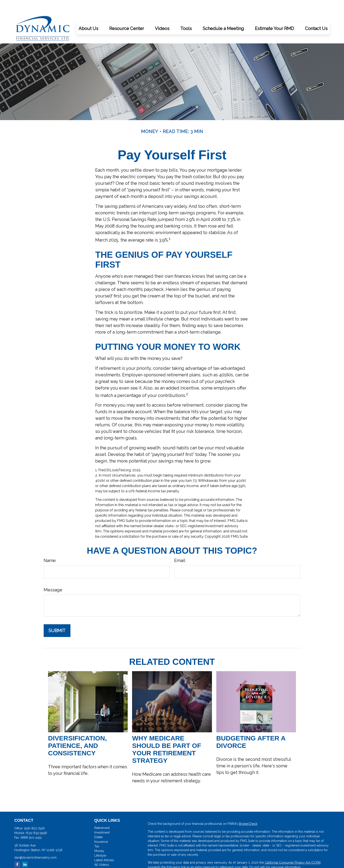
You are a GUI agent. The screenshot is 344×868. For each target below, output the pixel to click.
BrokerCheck (248, 811)
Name (50, 547)
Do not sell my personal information (275, 854)
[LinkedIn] (25, 851)
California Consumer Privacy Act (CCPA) (293, 849)
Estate (99, 824)
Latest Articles (104, 847)
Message (53, 577)
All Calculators (105, 856)
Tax (97, 833)
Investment (102, 819)
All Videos (102, 852)
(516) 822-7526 (34, 815)
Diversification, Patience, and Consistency (77, 732)
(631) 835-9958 (36, 820)
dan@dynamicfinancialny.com (35, 844)
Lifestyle (100, 842)
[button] (88, 15)
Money (99, 838)
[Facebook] (17, 851)
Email (180, 547)
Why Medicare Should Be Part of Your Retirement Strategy (167, 736)
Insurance (101, 829)
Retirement (102, 815)
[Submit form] (57, 617)
